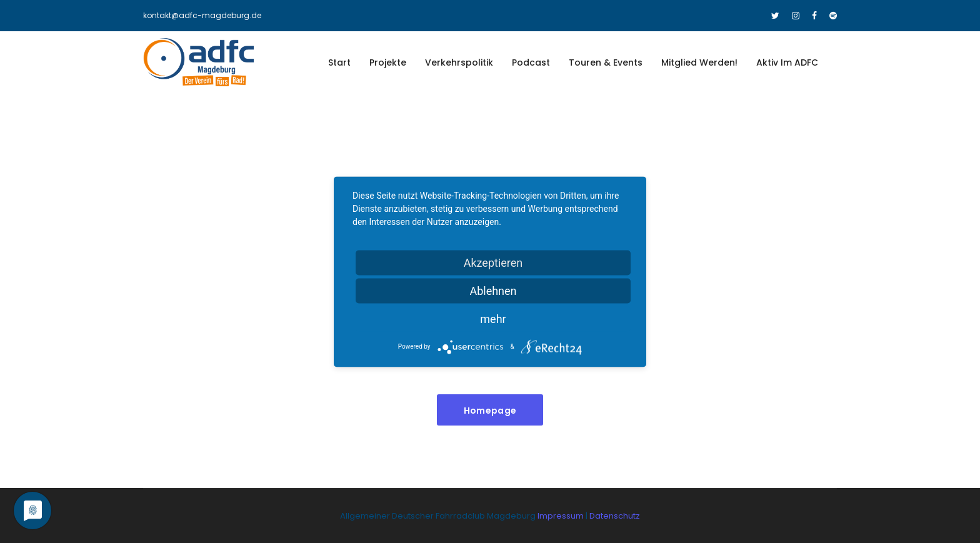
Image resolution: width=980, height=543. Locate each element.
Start (339, 62)
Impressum (562, 516)
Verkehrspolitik (459, 62)
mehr (493, 318)
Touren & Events (606, 62)
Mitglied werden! (699, 62)
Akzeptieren (493, 262)
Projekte (388, 62)
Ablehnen (493, 290)
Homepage (490, 411)
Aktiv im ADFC (787, 62)
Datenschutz (615, 516)
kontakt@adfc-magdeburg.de (202, 15)
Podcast (531, 62)
